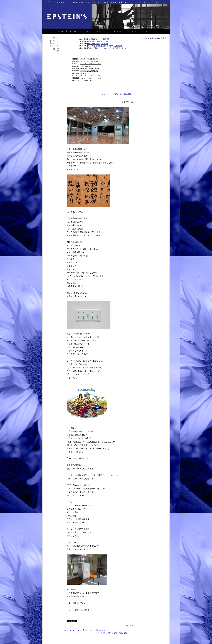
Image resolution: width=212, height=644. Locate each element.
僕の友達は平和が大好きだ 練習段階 (109, 46)
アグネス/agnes (86, 66)
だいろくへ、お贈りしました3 (91, 76)
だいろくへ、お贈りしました (90, 80)
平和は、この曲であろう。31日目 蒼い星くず (110, 48)
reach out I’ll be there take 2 (90, 68)
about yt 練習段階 (102, 44)
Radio (90, 48)
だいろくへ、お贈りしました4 (91, 64)
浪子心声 (83, 73)
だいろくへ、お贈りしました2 (91, 78)
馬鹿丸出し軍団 (103, 41)
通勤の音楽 (92, 41)
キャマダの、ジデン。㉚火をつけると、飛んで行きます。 (87, 630)
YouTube (91, 39)
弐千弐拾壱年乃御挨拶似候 (89, 71)
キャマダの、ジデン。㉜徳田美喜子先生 (112, 633)
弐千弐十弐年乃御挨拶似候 (89, 61)
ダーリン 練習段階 (102, 39)
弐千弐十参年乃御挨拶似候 (89, 59)
